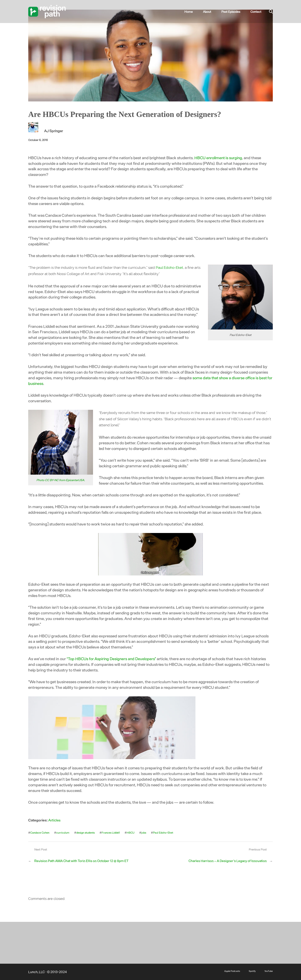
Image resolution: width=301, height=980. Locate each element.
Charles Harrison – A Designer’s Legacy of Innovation (227, 861)
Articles (54, 820)
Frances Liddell (113, 833)
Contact (256, 12)
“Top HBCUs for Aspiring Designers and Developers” (111, 659)
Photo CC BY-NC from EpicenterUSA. (61, 480)
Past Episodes (234, 12)
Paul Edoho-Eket (169, 268)
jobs (146, 833)
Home (196, 12)
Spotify (251, 971)
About (212, 12)
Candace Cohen (40, 833)
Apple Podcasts (230, 971)
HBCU (133, 833)
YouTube (268, 971)
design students (87, 833)
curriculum (63, 833)
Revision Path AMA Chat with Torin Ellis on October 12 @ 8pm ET (83, 861)
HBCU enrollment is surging (219, 158)
